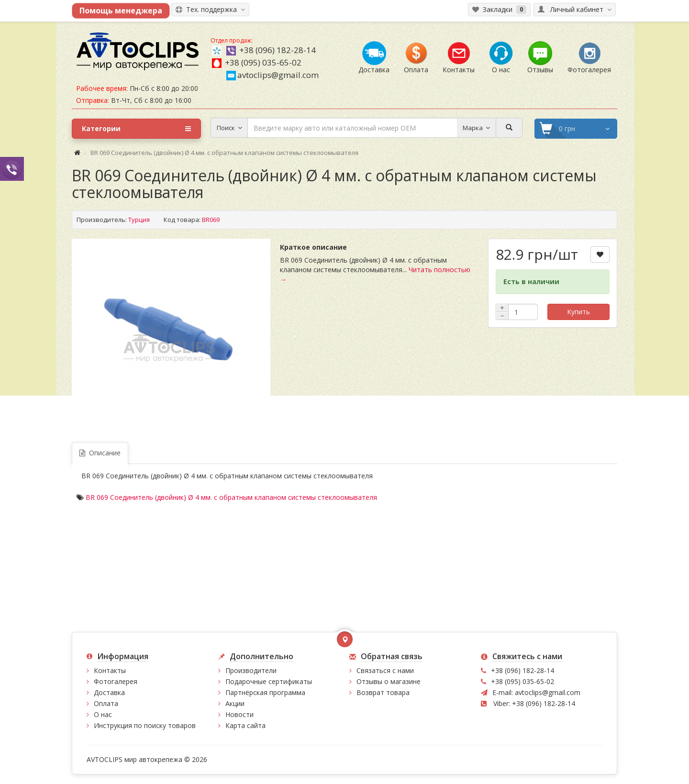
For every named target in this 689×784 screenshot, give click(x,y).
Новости (239, 714)
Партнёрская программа (265, 692)
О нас (103, 714)
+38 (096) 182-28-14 (278, 50)
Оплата (106, 703)
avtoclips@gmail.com (272, 75)
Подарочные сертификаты (269, 681)
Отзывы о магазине (389, 681)
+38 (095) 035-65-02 (263, 62)
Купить (578, 312)
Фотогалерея (116, 681)
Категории (136, 129)
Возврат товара (383, 692)
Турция (139, 220)
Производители (251, 670)
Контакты (110, 670)
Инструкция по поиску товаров (145, 725)
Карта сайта (245, 725)
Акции (235, 703)
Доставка (109, 692)
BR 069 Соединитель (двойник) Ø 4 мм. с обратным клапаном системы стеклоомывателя (231, 497)
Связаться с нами (385, 670)
